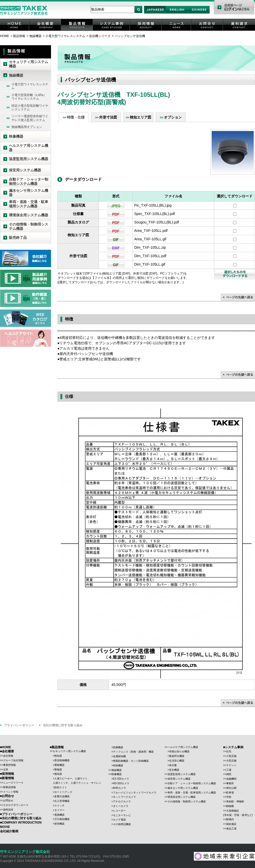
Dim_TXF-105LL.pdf (150, 256)
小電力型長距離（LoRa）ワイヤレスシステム (29, 97)
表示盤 (173, 765)
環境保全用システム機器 (29, 215)
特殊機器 (118, 765)
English (177, 13)
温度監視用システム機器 (29, 159)
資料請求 (239, 31)
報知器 (58, 774)
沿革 (6, 770)
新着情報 (8, 778)
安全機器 (174, 770)
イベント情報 (11, 792)
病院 (229, 774)
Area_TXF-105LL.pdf (151, 231)
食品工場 (231, 829)
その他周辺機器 (122, 824)
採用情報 (146, 31)
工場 (229, 770)
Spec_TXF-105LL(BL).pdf (155, 214)
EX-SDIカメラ (121, 779)
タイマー (59, 810)
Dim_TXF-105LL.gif (150, 264)
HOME (15, 31)
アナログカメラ (122, 801)
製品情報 (77, 31)
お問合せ (207, 31)
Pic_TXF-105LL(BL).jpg (153, 205)
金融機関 (231, 779)
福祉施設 (231, 824)
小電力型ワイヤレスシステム (65, 36)
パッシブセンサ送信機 (130, 36)
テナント (231, 765)
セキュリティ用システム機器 (29, 64)
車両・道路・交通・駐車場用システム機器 (29, 204)
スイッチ (59, 806)
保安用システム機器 (25, 170)
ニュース (177, 31)
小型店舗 (231, 756)
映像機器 (16, 136)
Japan (155, 13)
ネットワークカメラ (124, 797)
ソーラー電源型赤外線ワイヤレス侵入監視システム (30, 118)
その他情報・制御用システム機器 (29, 226)
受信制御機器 (62, 760)
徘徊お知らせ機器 (179, 751)
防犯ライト (61, 787)
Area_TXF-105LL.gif (150, 239)
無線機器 (35, 36)
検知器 (58, 756)
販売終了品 (18, 237)
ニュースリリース (13, 783)
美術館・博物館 (235, 801)
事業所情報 (9, 765)
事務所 (230, 783)
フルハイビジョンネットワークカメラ (135, 793)
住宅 (229, 751)
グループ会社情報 (13, 760)
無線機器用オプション (27, 127)
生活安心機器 (177, 761)
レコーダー (119, 811)
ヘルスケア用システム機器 (29, 148)
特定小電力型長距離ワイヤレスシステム (30, 108)
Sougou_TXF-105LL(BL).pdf (157, 222)
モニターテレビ (122, 815)
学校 (229, 797)
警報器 (58, 770)
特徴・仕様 (76, 117)
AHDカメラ (119, 788)
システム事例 (112, 31)
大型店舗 (231, 761)
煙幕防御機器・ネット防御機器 (131, 761)
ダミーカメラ (121, 806)
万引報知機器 (62, 819)
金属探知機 (119, 756)
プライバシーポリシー (19, 725)
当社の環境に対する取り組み (63, 725)
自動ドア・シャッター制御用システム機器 (29, 181)
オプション (173, 117)
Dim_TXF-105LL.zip (150, 247)
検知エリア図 (141, 117)
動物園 (230, 806)
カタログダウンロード (16, 805)
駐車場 (230, 793)
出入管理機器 (62, 801)
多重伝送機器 (62, 796)
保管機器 (59, 824)
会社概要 (45, 31)
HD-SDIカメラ (121, 783)
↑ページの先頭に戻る (238, 297)
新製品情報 (9, 787)
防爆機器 (118, 747)
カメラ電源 (119, 820)
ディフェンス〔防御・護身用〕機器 (133, 752)
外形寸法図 (108, 117)
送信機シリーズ (100, 36)
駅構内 (230, 819)
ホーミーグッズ (63, 792)
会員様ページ (234, 8)
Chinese (199, 13)
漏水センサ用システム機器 (29, 193)
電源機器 (59, 815)
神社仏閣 (231, 788)
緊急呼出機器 (177, 756)
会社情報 (8, 756)
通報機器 (59, 765)
